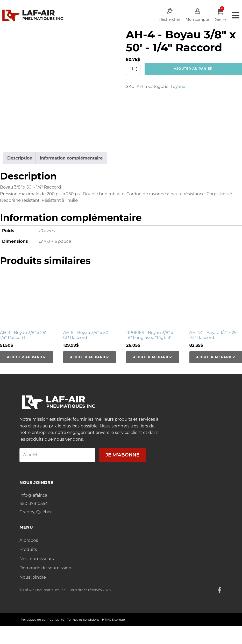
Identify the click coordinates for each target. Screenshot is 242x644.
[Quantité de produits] (133, 69)
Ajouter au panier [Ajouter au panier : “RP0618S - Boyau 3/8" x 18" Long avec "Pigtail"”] (153, 357)
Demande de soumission (45, 568)
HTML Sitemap (114, 619)
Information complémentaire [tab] (71, 158)
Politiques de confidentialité (42, 619)
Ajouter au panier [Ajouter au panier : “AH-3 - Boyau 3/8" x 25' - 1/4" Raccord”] (26, 357)
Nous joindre (33, 577)
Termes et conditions (83, 619)
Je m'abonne (123, 455)
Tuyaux (178, 86)
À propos (29, 540)
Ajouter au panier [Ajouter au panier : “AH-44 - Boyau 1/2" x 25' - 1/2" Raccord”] (216, 357)
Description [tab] (20, 158)
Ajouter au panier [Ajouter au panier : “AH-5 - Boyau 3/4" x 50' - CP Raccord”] (89, 357)
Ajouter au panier (193, 69)
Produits (28, 549)
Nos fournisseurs (37, 559)
